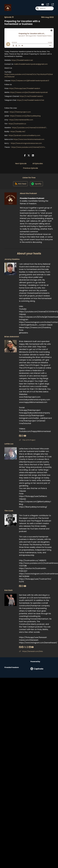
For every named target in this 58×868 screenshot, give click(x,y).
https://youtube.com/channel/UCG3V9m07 (29, 128)
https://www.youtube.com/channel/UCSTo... (28, 147)
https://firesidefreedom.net (22, 60)
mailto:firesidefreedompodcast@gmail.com (31, 64)
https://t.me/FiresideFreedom (31, 96)
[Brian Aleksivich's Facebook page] (20, 436)
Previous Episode (31, 168)
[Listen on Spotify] (37, 184)
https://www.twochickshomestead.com (29, 139)
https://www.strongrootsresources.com (26, 143)
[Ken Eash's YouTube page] (32, 647)
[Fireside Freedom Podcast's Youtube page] (43, 5)
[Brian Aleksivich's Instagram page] (22, 436)
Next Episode (21, 163)
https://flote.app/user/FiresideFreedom (25, 89)
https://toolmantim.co (17, 124)
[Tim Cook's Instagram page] (22, 586)
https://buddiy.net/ (18, 132)
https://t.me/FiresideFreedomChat (31, 100)
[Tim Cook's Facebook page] (20, 586)
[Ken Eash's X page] (25, 647)
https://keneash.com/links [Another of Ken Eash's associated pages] (31, 652)
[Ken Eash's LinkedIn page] (30, 647)
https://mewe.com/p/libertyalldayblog (25, 116)
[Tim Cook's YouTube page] (25, 586)
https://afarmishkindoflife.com (21, 120)
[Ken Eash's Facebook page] (20, 647)
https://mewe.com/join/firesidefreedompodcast (29, 92)
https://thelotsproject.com (20, 112)
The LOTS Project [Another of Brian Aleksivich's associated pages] (27, 440)
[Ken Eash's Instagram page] (27, 647)
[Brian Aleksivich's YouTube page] (25, 436)
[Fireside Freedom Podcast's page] (46, 5)
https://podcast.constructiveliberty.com (24, 136)
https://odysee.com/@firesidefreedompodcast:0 (30, 81)
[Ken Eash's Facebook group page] (22, 647)
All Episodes (38, 163)
